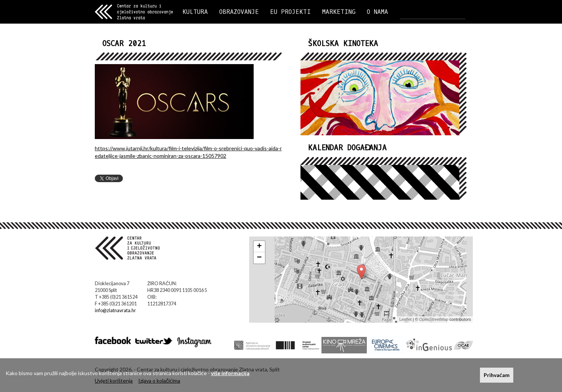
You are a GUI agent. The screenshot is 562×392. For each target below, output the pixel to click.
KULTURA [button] (195, 12)
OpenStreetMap (434, 319)
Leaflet (406, 319)
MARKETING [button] (339, 12)
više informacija (230, 373)
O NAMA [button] (377, 12)
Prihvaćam (497, 375)
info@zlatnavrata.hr (115, 310)
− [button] (259, 258)
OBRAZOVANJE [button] (239, 12)
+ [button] (259, 247)
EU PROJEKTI (291, 12)
